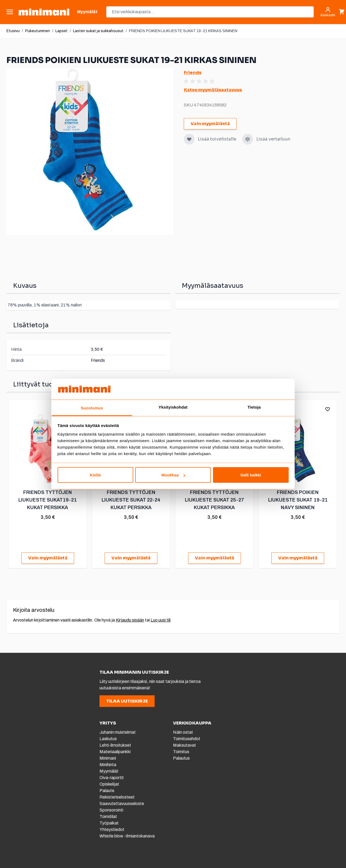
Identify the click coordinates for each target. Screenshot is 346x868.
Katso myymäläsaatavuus (213, 90)
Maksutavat (184, 745)
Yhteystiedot (112, 829)
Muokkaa (173, 475)
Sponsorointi (111, 810)
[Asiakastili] (328, 12)
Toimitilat (108, 817)
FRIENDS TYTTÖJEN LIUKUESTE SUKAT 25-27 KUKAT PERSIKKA (214, 500)
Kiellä (95, 475)
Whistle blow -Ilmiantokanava (127, 836)
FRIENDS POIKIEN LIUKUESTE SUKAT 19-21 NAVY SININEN (297, 500)
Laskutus (108, 739)
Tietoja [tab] (254, 407)
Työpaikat (109, 823)
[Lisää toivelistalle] (189, 139)
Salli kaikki (251, 475)
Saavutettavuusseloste (122, 804)
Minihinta (108, 765)
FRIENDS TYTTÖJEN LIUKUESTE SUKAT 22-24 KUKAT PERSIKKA (131, 500)
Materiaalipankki (115, 752)
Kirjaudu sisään (130, 620)
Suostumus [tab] (92, 408)
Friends (193, 73)
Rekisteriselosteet (117, 797)
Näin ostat (183, 732)
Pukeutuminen (38, 31)
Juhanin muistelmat (118, 732)
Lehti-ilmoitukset (115, 745)
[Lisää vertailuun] (248, 139)
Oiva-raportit (112, 778)
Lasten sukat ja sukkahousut (98, 31)
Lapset (61, 31)
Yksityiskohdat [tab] (173, 407)
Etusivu (13, 31)
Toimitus (181, 752)
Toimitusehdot (187, 739)
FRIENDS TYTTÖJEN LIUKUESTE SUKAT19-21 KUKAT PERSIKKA (48, 500)
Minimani (108, 758)
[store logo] (44, 12)
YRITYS (108, 723)
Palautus (181, 758)
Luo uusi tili (161, 620)
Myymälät (109, 771)
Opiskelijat (109, 784)
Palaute (107, 791)
